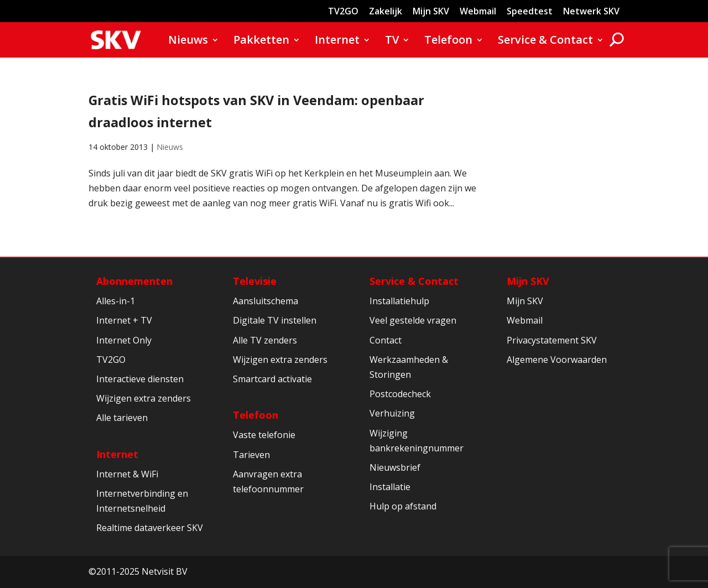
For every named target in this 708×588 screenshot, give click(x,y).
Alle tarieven (122, 418)
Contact (386, 340)
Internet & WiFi (127, 474)
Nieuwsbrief (395, 467)
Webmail (478, 12)
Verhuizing (392, 413)
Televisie (255, 281)
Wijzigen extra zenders (144, 398)
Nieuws (188, 41)
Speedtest (530, 12)
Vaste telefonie (264, 435)
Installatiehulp (399, 301)
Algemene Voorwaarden (557, 360)
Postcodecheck (400, 394)
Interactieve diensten (140, 379)
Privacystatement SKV (552, 340)
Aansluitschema (265, 301)
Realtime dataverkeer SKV (150, 528)
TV (392, 41)
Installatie (390, 487)
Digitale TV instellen (275, 320)
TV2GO (343, 12)
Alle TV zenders (265, 340)
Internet (337, 41)
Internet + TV (124, 320)
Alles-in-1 (116, 301)
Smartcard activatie (272, 379)
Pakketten (261, 41)
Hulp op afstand (403, 506)
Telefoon (448, 41)
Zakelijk (386, 12)
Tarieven (251, 455)
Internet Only (124, 340)
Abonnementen (134, 281)
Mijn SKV (431, 12)
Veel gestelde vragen (413, 320)
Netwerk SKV (591, 12)
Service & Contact (545, 41)
